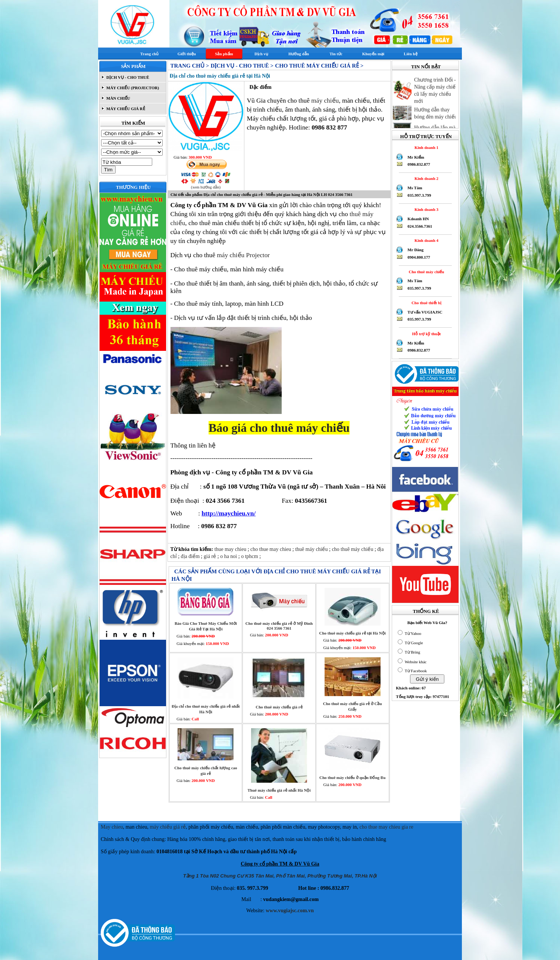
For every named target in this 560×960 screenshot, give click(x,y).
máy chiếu (325, 101)
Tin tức (336, 54)
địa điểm (191, 556)
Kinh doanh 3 (425, 209)
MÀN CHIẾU (118, 98)
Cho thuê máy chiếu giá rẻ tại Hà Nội (352, 633)
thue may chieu (231, 549)
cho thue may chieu (271, 549)
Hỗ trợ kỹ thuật (426, 334)
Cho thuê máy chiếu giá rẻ (279, 707)
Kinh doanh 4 (425, 240)
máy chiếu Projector (243, 255)
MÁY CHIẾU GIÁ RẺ (125, 109)
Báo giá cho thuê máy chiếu (279, 428)
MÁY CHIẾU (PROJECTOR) (132, 88)
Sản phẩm (224, 54)
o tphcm (250, 556)
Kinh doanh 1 (425, 147)
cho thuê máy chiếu (353, 549)
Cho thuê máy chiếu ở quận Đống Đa (352, 777)
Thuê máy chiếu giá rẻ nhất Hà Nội (279, 790)
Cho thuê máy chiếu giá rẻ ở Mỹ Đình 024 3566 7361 (279, 626)
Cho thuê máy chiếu (425, 272)
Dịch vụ (261, 54)
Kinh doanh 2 (425, 178)
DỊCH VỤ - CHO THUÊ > (242, 66)
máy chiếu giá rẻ (168, 827)
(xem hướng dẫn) (206, 187)
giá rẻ (211, 556)
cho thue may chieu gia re (387, 827)
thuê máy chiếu (312, 549)
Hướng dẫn (299, 54)
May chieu (112, 827)
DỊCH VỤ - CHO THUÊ (127, 77)
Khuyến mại (373, 54)
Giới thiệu (187, 54)
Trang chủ (149, 54)
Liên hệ (410, 54)
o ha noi (229, 556)
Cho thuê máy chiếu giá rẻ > (319, 66)
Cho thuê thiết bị (425, 303)
